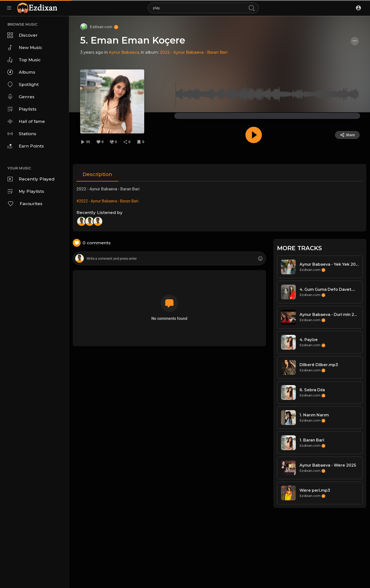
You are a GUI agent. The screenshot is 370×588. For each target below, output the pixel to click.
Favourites (25, 204)
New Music (25, 48)
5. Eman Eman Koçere (133, 40)
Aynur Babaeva (124, 52)
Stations (22, 134)
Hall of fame (26, 121)
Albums (21, 72)
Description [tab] (97, 174)
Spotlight (23, 84)
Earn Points (26, 146)
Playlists (22, 109)
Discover (23, 35)
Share (347, 135)
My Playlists (26, 191)
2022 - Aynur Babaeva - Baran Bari (194, 52)
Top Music (24, 60)
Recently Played (31, 179)
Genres (21, 97)
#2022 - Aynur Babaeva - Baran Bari (107, 201)
